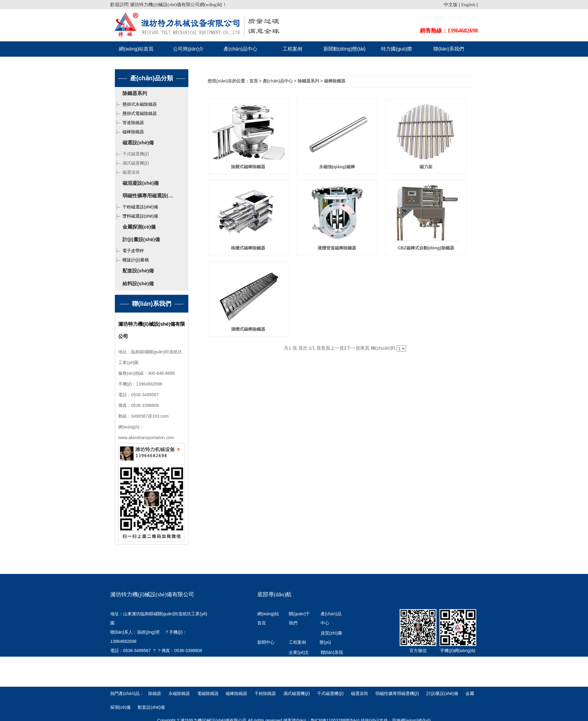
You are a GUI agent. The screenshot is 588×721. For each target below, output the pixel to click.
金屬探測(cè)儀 (139, 227)
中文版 (451, 5)
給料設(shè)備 (138, 284)
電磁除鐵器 (209, 693)
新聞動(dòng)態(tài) (345, 49)
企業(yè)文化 (299, 657)
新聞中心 (266, 642)
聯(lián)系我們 (449, 49)
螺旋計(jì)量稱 (132, 260)
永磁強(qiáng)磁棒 (337, 167)
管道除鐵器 (129, 123)
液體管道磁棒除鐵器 (337, 248)
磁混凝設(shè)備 (141, 183)
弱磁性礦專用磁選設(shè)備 (153, 196)
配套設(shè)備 (138, 271)
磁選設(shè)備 (138, 143)
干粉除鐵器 (266, 693)
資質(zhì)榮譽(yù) (331, 638)
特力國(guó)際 (396, 49)
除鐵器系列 (135, 93)
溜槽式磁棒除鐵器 (248, 329)
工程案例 (292, 49)
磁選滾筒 (127, 172)
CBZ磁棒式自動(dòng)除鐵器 (426, 248)
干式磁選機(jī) (132, 154)
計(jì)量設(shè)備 (141, 239)
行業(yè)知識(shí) (267, 676)
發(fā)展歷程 (269, 662)
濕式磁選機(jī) (132, 163)
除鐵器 (155, 693)
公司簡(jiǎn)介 (188, 49)
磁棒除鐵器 (129, 132)
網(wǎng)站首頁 (136, 49)
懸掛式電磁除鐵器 (136, 113)
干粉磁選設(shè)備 (136, 207)
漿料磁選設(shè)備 (136, 216)
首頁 (254, 81)
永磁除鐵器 (180, 693)
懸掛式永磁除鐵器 (136, 104)
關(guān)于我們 (299, 618)
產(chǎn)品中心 (240, 49)
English (468, 5)
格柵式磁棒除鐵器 (248, 248)
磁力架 (426, 167)
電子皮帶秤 (129, 251)
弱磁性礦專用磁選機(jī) (397, 693)
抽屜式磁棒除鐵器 (248, 167)
